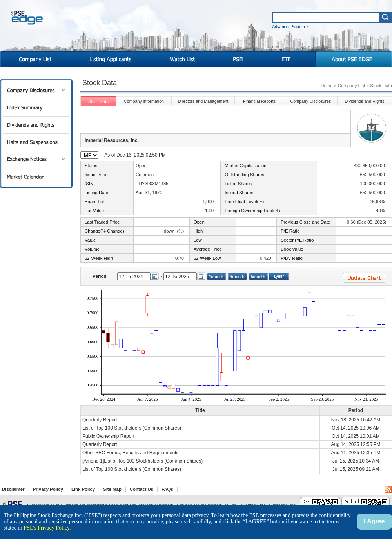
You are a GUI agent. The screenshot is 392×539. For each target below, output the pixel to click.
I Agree (374, 521)
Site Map (112, 489)
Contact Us (142, 489)
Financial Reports (259, 101)
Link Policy (83, 489)
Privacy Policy (48, 489)
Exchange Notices (36, 159)
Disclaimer (13, 489)
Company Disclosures (36, 90)
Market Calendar (36, 177)
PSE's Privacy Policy (46, 528)
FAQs (167, 489)
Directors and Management (203, 101)
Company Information (144, 101)
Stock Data (98, 102)
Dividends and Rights (36, 125)
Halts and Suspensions (36, 142)
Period (99, 276)
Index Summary (36, 108)
